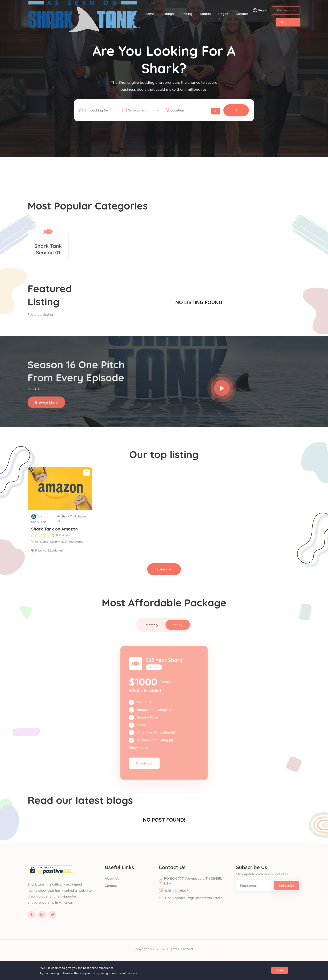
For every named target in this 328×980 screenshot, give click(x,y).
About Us (112, 887)
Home (149, 14)
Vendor (287, 22)
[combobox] (143, 111)
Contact (242, 14)
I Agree (280, 970)
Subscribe (287, 894)
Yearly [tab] (178, 634)
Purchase (144, 775)
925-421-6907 (177, 899)
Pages (223, 16)
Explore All (164, 569)
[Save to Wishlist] (87, 482)
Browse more (46, 411)
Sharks (205, 14)
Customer (285, 10)
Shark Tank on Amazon (55, 538)
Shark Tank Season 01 (72, 528)
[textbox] (143, 111)
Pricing (187, 14)
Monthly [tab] (152, 634)
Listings (168, 14)
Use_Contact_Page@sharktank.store (194, 907)
